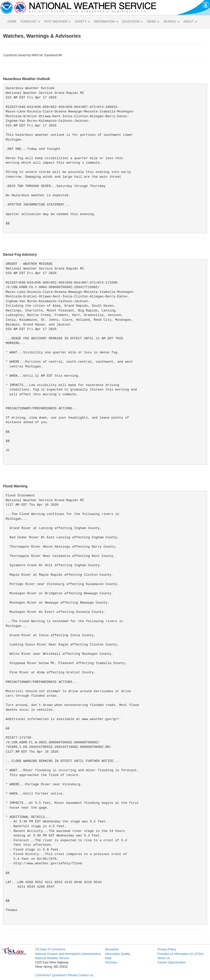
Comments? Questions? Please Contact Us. (64, 975)
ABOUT (190, 22)
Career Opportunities (171, 962)
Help (108, 958)
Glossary (111, 962)
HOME (12, 22)
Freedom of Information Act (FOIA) (181, 954)
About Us (164, 958)
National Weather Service (52, 958)
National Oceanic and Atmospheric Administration (68, 954)
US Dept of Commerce (50, 949)
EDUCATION (133, 22)
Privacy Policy (167, 949)
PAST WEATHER (57, 22)
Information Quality (118, 954)
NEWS (153, 22)
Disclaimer (112, 949)
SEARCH (171, 22)
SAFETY (82, 22)
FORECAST (30, 22)
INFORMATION (106, 22)
